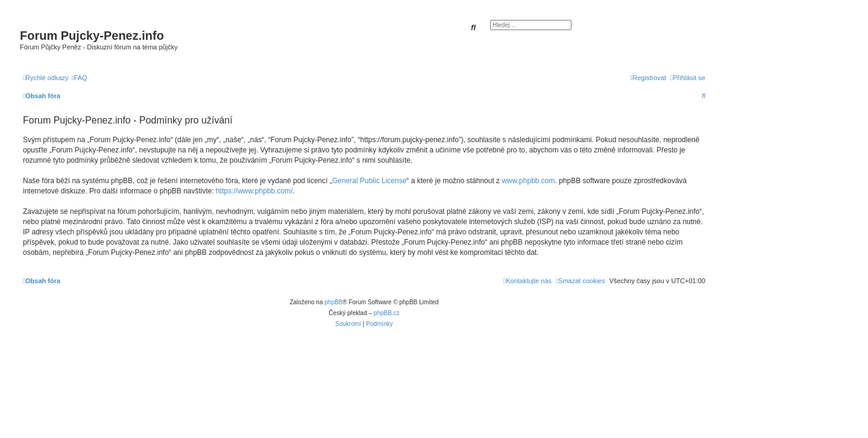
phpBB (333, 302)
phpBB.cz (387, 313)
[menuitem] (80, 78)
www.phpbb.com (528, 181)
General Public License (369, 181)
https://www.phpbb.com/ (254, 191)
